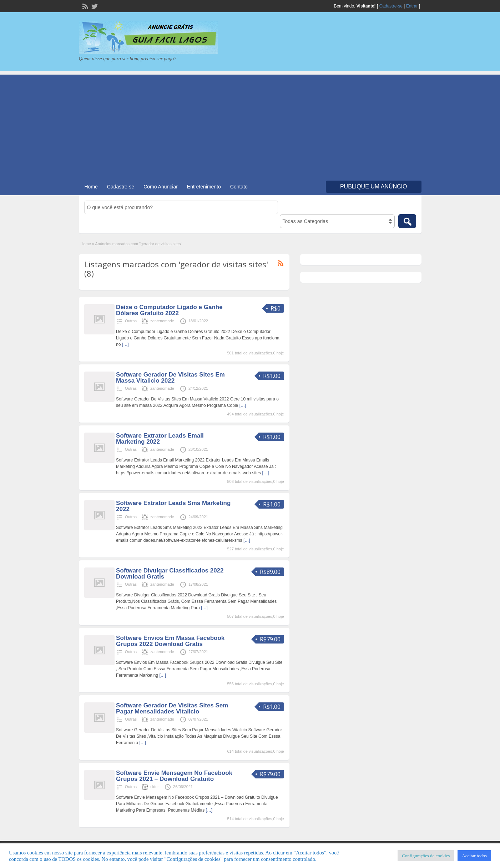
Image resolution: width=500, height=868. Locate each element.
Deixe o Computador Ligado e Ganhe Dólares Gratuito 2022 (169, 310)
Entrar (412, 6)
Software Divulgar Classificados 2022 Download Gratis (170, 574)
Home (91, 187)
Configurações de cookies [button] (426, 856)
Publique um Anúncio (374, 186)
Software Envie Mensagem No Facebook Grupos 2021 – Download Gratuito (174, 776)
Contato (239, 187)
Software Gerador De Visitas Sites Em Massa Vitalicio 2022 (170, 378)
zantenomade (162, 321)
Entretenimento (204, 187)
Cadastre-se (391, 6)
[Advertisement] (250, 125)
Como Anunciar (161, 187)
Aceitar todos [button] (474, 856)
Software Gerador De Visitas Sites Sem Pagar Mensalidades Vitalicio (172, 708)
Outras (131, 321)
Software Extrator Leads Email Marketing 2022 (160, 439)
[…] (125, 344)
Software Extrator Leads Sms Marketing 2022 (173, 506)
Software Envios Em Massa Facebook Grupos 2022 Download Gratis (170, 641)
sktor (155, 787)
